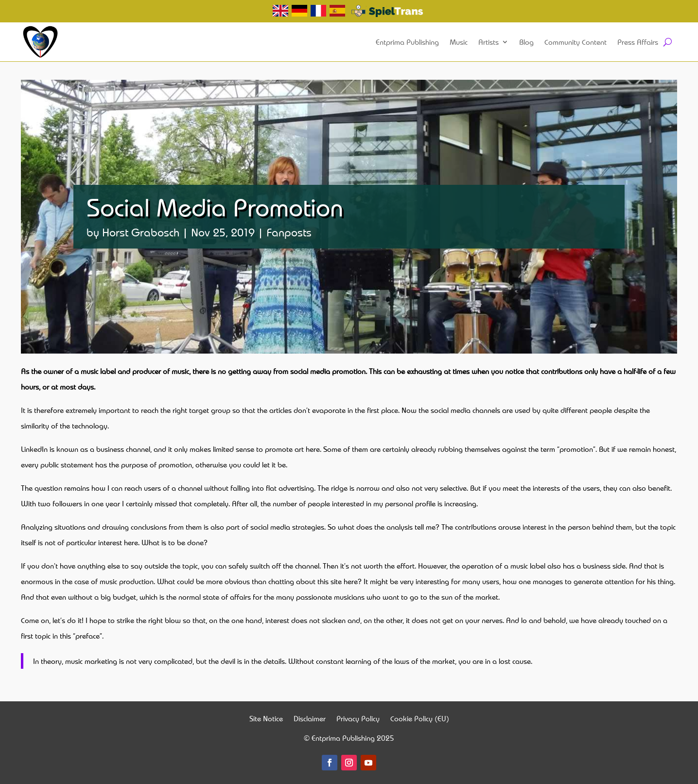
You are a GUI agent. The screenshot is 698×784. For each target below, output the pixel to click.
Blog (526, 42)
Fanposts (289, 232)
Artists (489, 42)
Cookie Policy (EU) (420, 720)
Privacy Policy (358, 720)
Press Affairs (638, 42)
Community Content (576, 42)
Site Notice (266, 720)
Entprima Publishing (407, 42)
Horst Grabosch (141, 232)
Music (459, 42)
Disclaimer (310, 720)
